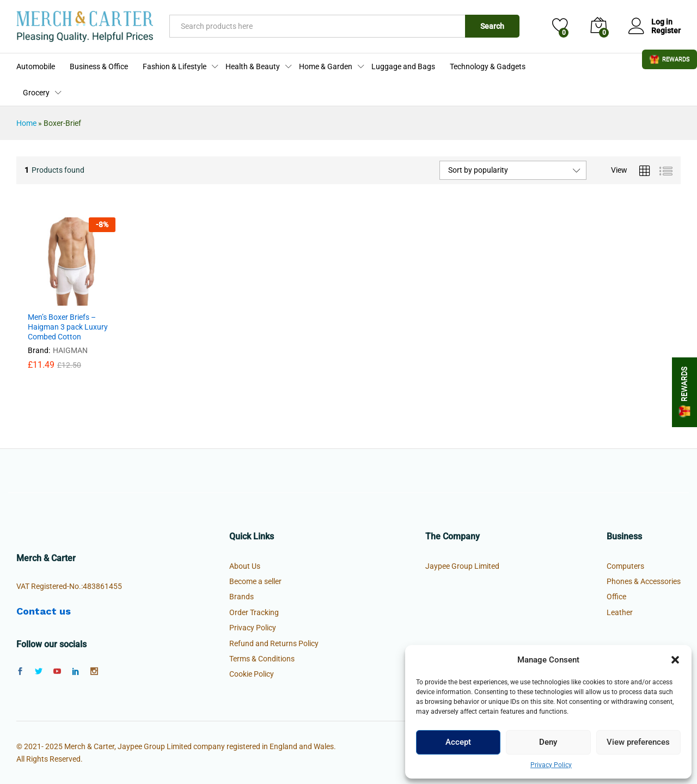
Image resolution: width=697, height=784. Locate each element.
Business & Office (99, 66)
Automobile (36, 66)
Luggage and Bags (403, 66)
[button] (675, 660)
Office (616, 597)
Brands (241, 597)
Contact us (44, 611)
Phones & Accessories (644, 581)
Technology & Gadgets (488, 66)
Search (492, 26)
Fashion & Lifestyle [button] (175, 66)
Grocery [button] (36, 93)
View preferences (638, 742)
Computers (625, 566)
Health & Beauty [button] (253, 66)
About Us (245, 566)
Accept (458, 742)
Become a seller (255, 581)
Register (666, 31)
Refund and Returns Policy (274, 643)
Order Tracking (254, 612)
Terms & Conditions (262, 659)
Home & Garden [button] (326, 66)
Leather (620, 612)
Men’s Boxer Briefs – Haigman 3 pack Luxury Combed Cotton (68, 327)
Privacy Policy (551, 765)
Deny (548, 742)
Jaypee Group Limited (462, 566)
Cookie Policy (252, 674)
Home (26, 123)
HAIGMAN (70, 350)
